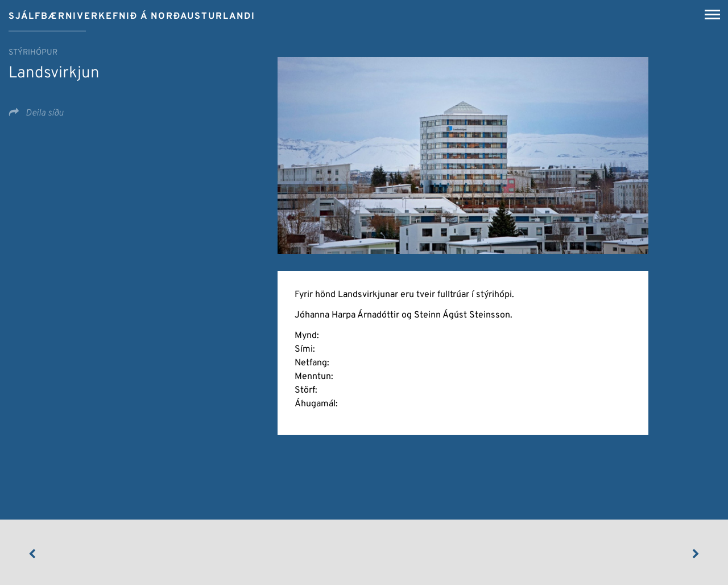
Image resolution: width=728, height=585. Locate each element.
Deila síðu (44, 113)
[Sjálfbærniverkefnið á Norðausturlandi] (132, 13)
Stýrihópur (33, 53)
